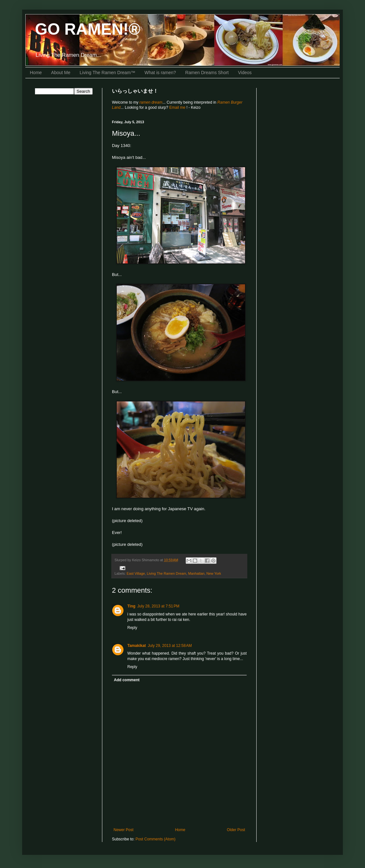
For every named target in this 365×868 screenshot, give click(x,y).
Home (36, 73)
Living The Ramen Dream (167, 573)
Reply (132, 628)
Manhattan (196, 573)
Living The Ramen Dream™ (107, 73)
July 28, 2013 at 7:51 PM (158, 606)
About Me (61, 73)
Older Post (236, 830)
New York (214, 573)
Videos (245, 73)
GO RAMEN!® (88, 29)
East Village (136, 573)
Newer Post (123, 830)
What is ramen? (160, 73)
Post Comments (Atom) (155, 839)
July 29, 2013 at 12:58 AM (170, 646)
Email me (178, 107)
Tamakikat (137, 646)
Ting (131, 606)
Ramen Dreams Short (207, 73)
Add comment (127, 680)
